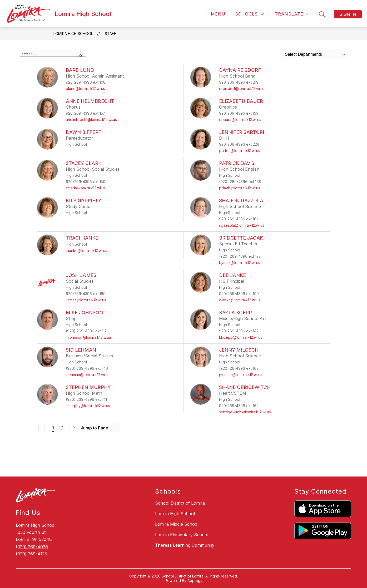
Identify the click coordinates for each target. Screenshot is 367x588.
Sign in (348, 14)
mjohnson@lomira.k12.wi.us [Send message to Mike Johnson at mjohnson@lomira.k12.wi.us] (89, 337)
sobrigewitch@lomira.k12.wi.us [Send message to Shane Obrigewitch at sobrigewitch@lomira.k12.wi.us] (245, 412)
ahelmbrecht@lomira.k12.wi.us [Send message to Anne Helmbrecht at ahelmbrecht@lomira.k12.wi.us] (91, 120)
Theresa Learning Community (185, 545)
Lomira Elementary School (182, 535)
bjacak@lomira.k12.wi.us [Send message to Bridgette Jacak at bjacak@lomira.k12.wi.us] (240, 263)
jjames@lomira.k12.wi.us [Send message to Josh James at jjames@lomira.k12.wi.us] (86, 300)
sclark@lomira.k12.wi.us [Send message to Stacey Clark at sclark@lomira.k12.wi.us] (86, 188)
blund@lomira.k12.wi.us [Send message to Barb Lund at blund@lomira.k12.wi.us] (85, 88)
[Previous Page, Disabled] (42, 428)
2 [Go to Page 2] (62, 428)
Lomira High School (73, 34)
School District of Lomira (180, 503)
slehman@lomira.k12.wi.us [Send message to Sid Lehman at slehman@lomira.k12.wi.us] (88, 375)
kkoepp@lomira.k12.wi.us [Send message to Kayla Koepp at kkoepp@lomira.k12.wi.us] (241, 337)
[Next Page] (74, 428)
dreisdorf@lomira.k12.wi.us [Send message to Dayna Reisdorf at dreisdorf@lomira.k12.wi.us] (242, 88)
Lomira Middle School (177, 524)
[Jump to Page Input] (116, 428)
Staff (110, 34)
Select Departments (303, 54)
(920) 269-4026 (32, 547)
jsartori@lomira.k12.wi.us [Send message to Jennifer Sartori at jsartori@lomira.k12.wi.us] (240, 151)
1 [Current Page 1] (53, 428)
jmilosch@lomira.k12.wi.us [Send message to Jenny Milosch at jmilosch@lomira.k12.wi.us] (241, 375)
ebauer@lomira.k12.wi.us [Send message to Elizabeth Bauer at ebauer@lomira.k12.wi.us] (240, 120)
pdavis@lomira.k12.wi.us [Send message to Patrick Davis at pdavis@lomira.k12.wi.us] (240, 188)
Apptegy (195, 581)
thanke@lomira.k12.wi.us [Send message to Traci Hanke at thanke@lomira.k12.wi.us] (86, 250)
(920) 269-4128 (31, 554)
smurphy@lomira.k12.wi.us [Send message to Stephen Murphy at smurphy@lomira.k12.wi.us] (88, 406)
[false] (53, 53)
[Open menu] (214, 14)
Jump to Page (95, 428)
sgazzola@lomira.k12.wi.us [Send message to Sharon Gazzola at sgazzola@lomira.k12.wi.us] (242, 225)
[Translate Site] (292, 14)
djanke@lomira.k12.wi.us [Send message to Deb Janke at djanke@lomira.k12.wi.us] (240, 300)
